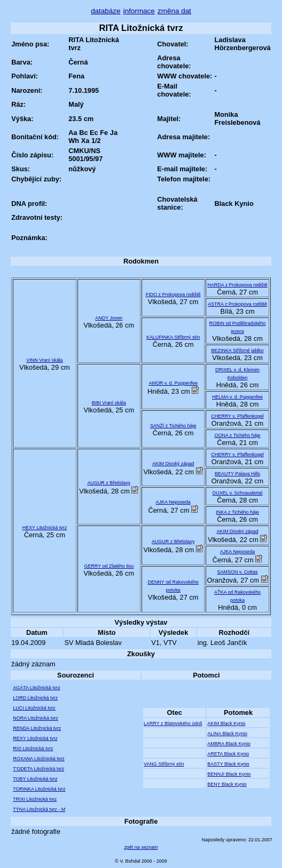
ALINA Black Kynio (227, 734)
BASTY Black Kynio (228, 764)
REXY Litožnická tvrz (35, 738)
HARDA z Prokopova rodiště (237, 285)
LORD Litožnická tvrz (35, 698)
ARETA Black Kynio (228, 754)
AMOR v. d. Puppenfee (173, 383)
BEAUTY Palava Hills (237, 474)
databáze (105, 11)
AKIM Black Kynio (226, 723)
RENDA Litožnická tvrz (37, 728)
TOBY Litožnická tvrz (35, 779)
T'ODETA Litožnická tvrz (38, 769)
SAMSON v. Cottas (238, 572)
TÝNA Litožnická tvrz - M (39, 809)
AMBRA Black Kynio (229, 744)
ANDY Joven (109, 318)
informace (139, 11)
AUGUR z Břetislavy (109, 483)
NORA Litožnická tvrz (36, 718)
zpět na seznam (141, 847)
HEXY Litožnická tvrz (45, 528)
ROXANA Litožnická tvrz (39, 759)
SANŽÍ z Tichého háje (173, 426)
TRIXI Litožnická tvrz (35, 799)
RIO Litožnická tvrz (33, 748)
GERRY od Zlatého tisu (109, 566)
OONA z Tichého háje (238, 435)
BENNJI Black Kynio (229, 774)
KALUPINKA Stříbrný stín (173, 337)
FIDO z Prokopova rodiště (173, 294)
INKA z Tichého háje (237, 512)
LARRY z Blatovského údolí (173, 723)
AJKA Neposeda (173, 502)
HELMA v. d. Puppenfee (237, 397)
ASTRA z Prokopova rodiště (237, 304)
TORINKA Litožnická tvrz (39, 789)
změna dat (174, 11)
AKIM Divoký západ (173, 464)
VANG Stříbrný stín (164, 764)
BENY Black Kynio (227, 784)
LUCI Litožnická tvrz (34, 708)
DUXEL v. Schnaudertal (238, 493)
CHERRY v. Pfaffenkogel (237, 416)
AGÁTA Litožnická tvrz (36, 688)
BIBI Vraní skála (109, 403)
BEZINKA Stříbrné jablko (238, 351)
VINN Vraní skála (44, 360)
